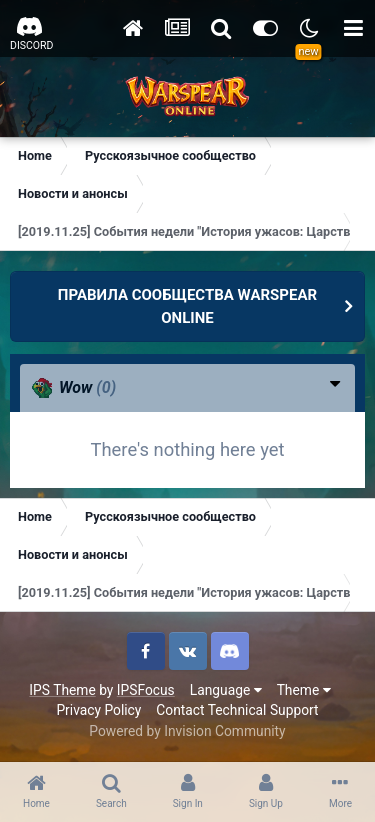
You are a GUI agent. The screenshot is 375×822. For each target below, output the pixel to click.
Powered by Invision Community (187, 731)
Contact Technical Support (237, 710)
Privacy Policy (98, 710)
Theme (304, 690)
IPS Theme (62, 690)
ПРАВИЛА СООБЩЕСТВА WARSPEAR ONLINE (187, 306)
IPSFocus (146, 690)
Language (226, 690)
